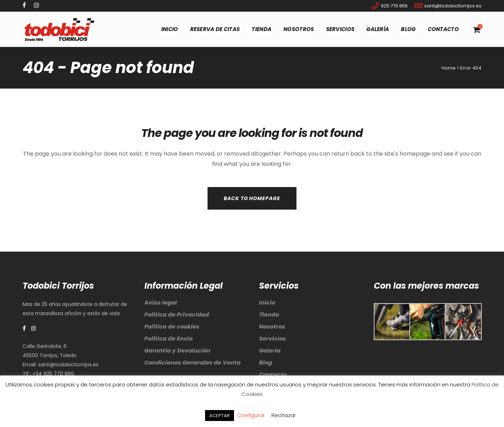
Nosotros (272, 327)
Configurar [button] (251, 415)
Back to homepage (252, 198)
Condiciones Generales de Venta (193, 363)
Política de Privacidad (177, 315)
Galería (270, 351)
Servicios (272, 339)
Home (449, 68)
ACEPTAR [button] (220, 416)
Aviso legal (161, 303)
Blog (266, 363)
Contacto (273, 375)
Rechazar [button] (284, 415)
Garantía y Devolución (177, 351)
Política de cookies (172, 327)
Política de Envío (169, 339)
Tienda (269, 315)
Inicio (267, 303)
